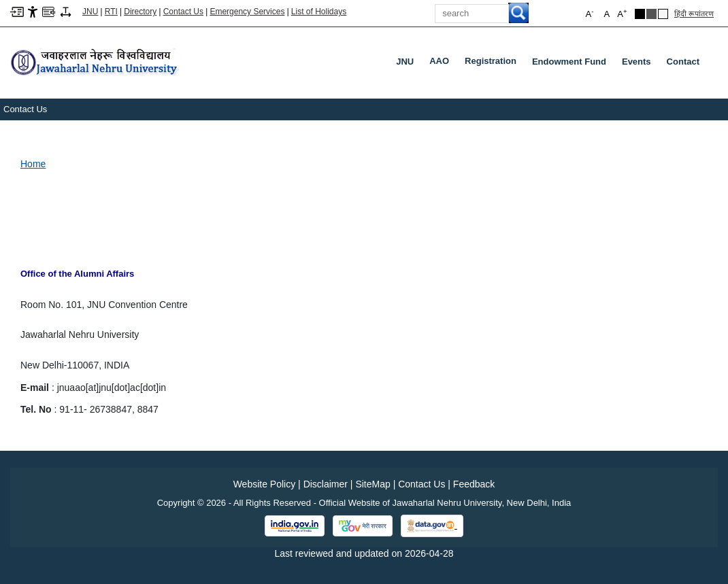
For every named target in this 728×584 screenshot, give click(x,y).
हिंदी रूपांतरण (694, 14)
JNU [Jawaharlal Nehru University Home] (90, 12)
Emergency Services (247, 12)
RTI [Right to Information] (111, 12)
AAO (442, 64)
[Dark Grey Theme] (651, 14)
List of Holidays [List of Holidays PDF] (319, 12)
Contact (683, 62)
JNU (405, 62)
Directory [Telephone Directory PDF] (140, 12)
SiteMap (373, 484)
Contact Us (183, 12)
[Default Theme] (663, 14)
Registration (493, 64)
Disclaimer (326, 484)
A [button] (622, 13)
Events (636, 62)
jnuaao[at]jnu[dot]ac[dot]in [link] (112, 388)
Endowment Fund (569, 62)
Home (33, 164)
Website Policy (265, 484)
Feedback (474, 484)
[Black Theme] (640, 14)
